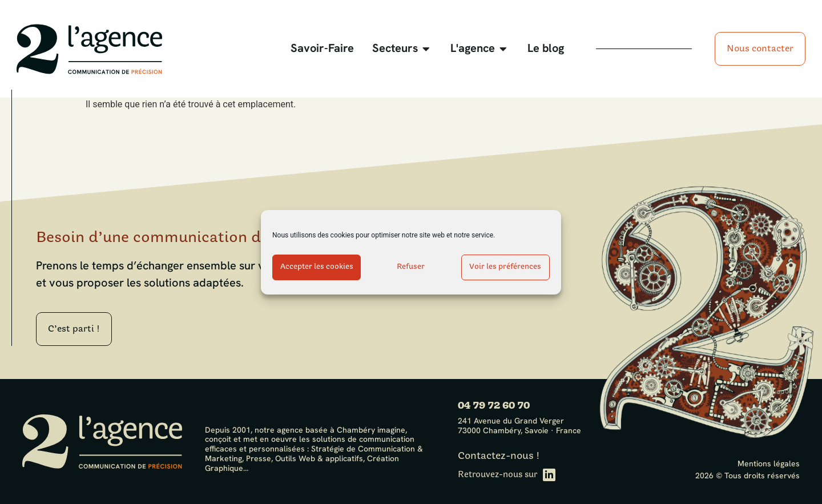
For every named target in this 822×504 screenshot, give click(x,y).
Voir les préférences (505, 267)
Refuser (411, 267)
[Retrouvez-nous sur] (549, 475)
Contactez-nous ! (499, 456)
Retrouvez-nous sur (497, 475)
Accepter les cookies (317, 267)
